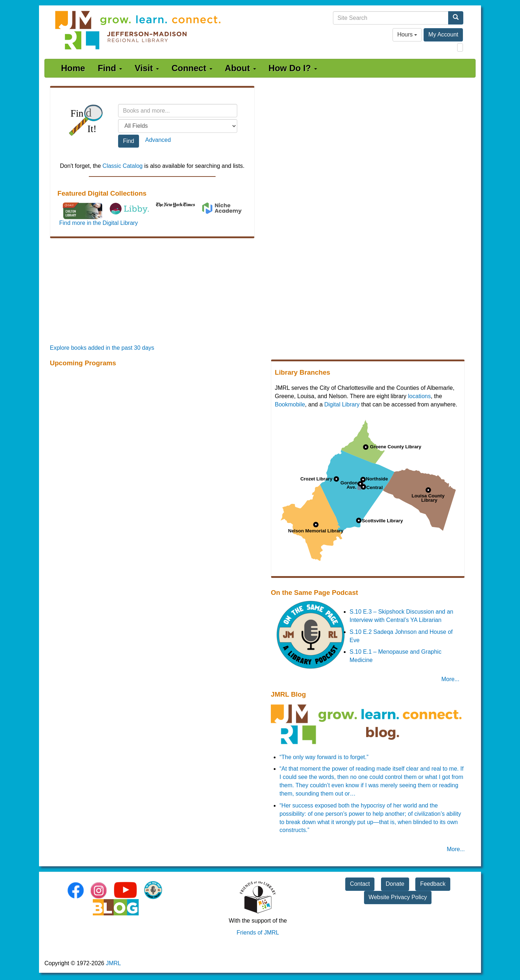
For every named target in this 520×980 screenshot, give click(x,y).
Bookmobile (290, 404)
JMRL (113, 963)
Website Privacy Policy (398, 897)
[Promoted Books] (260, 292)
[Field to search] (177, 126)
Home (73, 68)
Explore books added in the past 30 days (102, 348)
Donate (395, 884)
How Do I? (293, 68)
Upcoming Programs (83, 363)
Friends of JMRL (258, 933)
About (240, 68)
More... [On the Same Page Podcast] (450, 679)
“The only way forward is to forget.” (324, 757)
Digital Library (342, 404)
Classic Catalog (123, 166)
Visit (147, 68)
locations (419, 396)
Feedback (433, 884)
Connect (192, 68)
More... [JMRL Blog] (456, 849)
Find (110, 68)
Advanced (158, 140)
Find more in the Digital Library (99, 223)
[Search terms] (177, 111)
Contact (360, 884)
